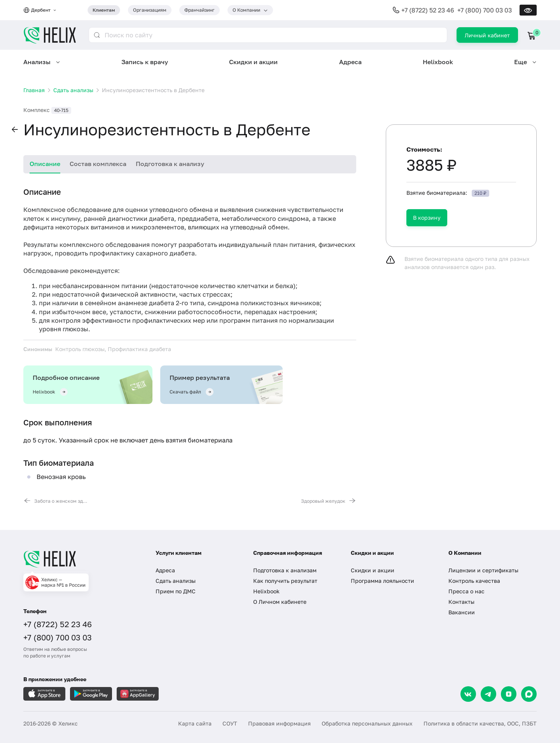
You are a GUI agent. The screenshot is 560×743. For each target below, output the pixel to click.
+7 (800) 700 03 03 (485, 10)
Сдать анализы (176, 581)
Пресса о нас (466, 591)
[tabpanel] (190, 345)
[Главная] (82, 559)
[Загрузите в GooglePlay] (91, 694)
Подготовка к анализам (285, 570)
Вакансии (462, 612)
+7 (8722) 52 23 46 (428, 10)
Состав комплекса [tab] (98, 164)
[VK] (468, 694)
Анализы (37, 62)
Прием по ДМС (176, 591)
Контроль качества (474, 581)
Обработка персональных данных (367, 723)
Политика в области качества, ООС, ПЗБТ (480, 723)
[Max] (529, 694)
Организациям (150, 10)
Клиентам (104, 10)
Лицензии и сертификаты (483, 570)
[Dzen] (509, 694)
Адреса (350, 62)
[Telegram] (488, 694)
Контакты (461, 602)
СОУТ (230, 723)
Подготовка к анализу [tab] (170, 164)
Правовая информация (279, 723)
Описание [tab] (45, 164)
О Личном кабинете (280, 602)
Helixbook (438, 62)
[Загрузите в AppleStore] (44, 694)
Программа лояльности (382, 581)
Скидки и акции (253, 62)
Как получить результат (285, 581)
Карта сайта (195, 723)
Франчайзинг (199, 10)
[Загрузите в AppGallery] (138, 694)
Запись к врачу (145, 62)
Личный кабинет (487, 35)
